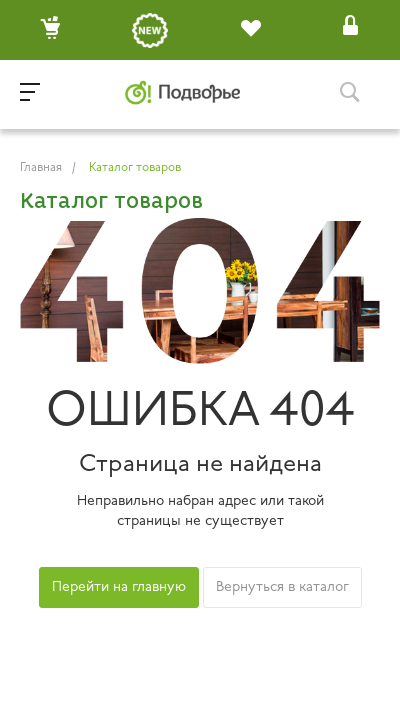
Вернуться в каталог (282, 587)
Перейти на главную (119, 587)
